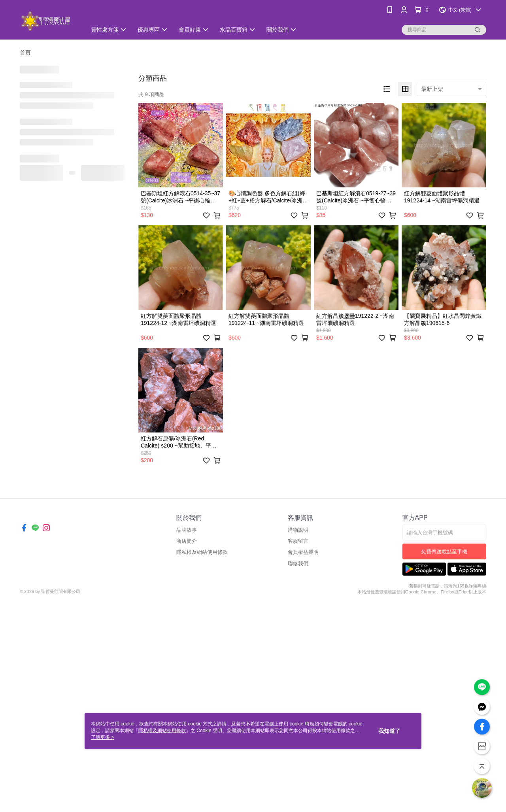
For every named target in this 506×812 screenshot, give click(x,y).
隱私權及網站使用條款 (202, 552)
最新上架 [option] (432, 89)
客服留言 (298, 541)
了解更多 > (102, 737)
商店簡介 (187, 541)
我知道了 (389, 731)
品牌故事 (187, 530)
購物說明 (298, 530)
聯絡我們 (298, 564)
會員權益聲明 (303, 552)
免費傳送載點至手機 (444, 552)
